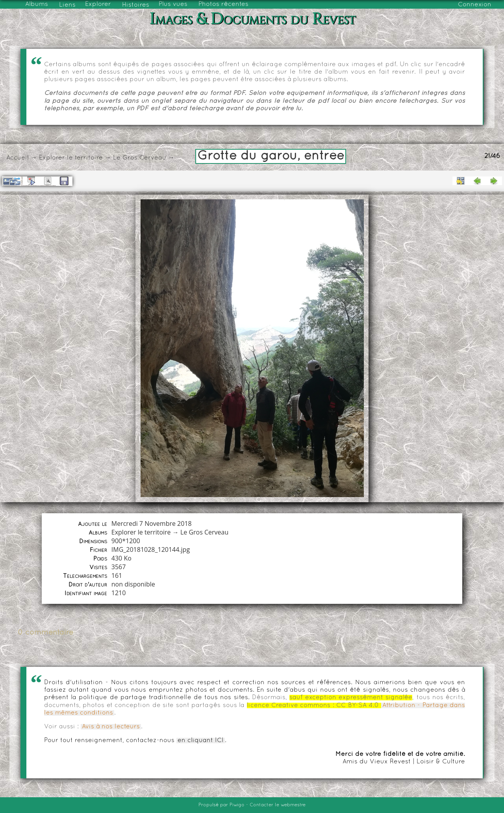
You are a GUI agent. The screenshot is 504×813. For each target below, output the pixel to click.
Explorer (98, 4)
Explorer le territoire (71, 158)
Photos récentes (223, 4)
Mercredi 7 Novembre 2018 (152, 523)
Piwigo (237, 805)
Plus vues (173, 4)
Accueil (18, 158)
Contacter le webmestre (278, 805)
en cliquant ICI (201, 741)
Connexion (475, 5)
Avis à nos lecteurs (111, 727)
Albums (37, 4)
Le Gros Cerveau (140, 158)
